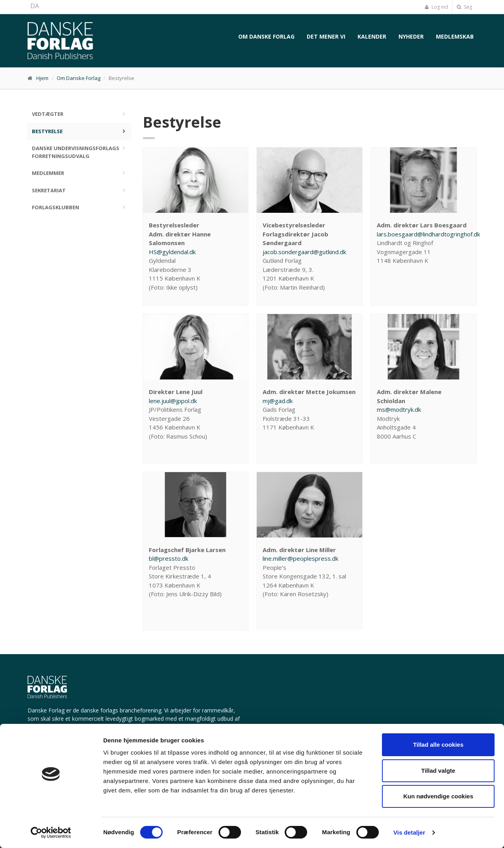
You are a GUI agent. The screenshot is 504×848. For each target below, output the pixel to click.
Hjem (42, 78)
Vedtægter (48, 114)
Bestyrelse (47, 131)
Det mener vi (326, 36)
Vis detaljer (409, 832)
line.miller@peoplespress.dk (300, 558)
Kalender (372, 36)
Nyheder (411, 36)
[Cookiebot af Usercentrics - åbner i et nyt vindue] (51, 833)
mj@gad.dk (278, 401)
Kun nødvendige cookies (438, 796)
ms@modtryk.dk (399, 409)
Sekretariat (49, 190)
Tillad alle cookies (438, 745)
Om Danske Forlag (266, 36)
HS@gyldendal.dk (172, 252)
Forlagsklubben (56, 207)
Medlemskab (455, 36)
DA (35, 6)
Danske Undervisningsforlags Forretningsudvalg (76, 152)
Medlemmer (48, 173)
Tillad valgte (438, 771)
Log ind (436, 7)
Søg (464, 7)
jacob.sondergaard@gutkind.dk (304, 252)
